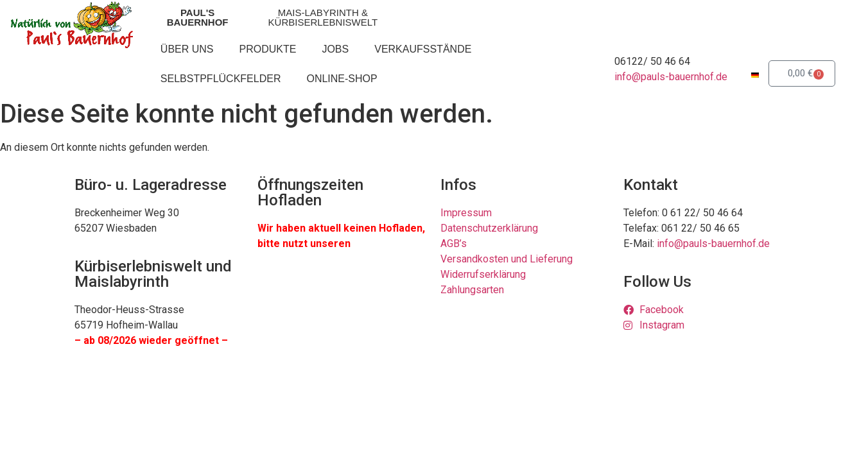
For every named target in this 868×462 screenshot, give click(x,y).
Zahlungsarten (472, 290)
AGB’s (454, 244)
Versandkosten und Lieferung (507, 259)
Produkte (268, 49)
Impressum (466, 213)
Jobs (335, 49)
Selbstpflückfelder (221, 79)
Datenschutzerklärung (489, 228)
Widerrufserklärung (483, 274)
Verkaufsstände (423, 49)
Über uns (187, 49)
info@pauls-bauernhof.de (671, 77)
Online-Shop (342, 79)
